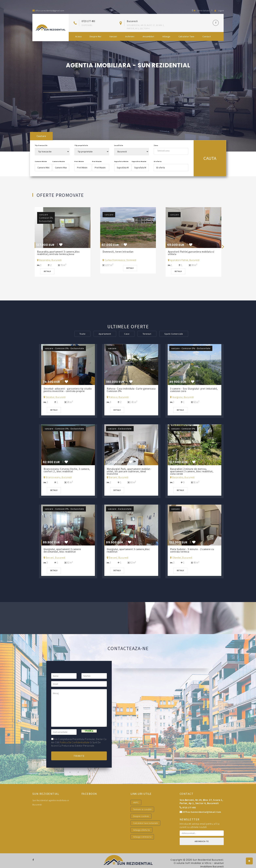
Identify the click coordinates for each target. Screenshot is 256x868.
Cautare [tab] (41, 136)
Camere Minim (41, 161)
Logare (219, 11)
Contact (207, 36)
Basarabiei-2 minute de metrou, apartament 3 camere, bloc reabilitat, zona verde (192, 471)
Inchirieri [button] (130, 36)
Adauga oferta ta (141, 830)
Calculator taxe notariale (146, 823)
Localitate (119, 145)
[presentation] (223, 246)
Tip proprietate (81, 145)
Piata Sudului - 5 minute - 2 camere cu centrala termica (192, 550)
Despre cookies (141, 816)
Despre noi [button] (95, 36)
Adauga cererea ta (142, 837)
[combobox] (171, 151)
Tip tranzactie (41, 145)
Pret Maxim (97, 161)
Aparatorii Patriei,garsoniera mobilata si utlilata (191, 253)
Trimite (79, 756)
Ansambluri (148, 36)
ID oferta (158, 161)
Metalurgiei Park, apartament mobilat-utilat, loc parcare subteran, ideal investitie (129, 471)
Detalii (48, 271)
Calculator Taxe (186, 36)
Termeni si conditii (142, 809)
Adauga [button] (166, 36)
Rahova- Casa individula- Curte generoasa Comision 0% (125, 390)
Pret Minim (79, 161)
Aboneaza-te (202, 841)
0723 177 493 (88, 21)
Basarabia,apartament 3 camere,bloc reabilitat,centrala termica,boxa (59, 253)
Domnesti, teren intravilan (118, 252)
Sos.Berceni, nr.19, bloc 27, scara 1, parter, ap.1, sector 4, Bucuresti (201, 801)
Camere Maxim (59, 161)
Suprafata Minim (121, 161)
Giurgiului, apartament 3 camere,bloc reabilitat (128, 550)
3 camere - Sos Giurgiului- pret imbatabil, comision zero (194, 390)
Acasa (78, 36)
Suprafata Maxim (139, 161)
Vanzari (113, 36)
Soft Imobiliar (192, 863)
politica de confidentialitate (75, 742)
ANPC (136, 802)
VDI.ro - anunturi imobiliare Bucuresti (212, 865)
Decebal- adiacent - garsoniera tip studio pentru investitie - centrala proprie (68, 390)
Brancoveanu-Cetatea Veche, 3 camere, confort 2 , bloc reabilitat (67, 470)
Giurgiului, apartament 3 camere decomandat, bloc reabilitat (62, 550)
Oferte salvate (201, 11)
